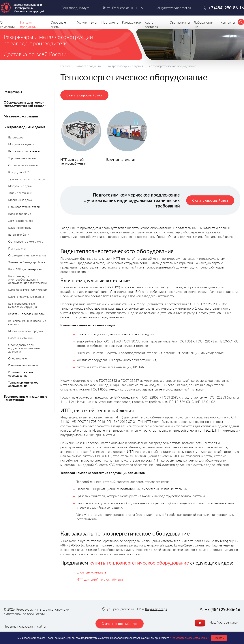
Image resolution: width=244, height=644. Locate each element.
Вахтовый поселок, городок (27, 314)
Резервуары (13, 92)
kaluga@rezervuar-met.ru (173, 8)
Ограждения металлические (27, 255)
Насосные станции (21, 338)
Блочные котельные (91, 572)
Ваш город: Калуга (76, 8)
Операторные (17, 358)
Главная (65, 66)
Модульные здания (21, 144)
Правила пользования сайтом (26, 626)
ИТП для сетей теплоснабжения (73, 161)
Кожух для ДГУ (18, 172)
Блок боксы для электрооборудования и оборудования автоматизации (28, 279)
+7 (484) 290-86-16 (226, 8)
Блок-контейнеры (20, 227)
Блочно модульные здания (26, 297)
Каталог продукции (89, 66)
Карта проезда (156, 609)
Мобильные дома (20, 200)
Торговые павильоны (22, 158)
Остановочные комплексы (26, 241)
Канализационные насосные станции (27, 322)
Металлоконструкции (21, 116)
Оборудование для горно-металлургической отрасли (25, 104)
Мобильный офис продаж (26, 331)
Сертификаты (180, 22)
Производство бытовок (24, 207)
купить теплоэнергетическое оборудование (139, 563)
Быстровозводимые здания (125, 66)
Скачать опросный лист (84, 95)
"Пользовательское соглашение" (189, 638)
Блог (94, 22)
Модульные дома (20, 186)
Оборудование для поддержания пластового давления (25, 348)
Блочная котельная (121, 160)
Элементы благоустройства (27, 262)
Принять (219, 638)
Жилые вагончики (20, 193)
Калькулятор (131, 22)
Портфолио (110, 22)
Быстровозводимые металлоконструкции (22, 305)
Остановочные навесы (23, 165)
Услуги (82, 22)
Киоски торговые (20, 214)
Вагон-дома (16, 137)
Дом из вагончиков (21, 221)
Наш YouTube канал (224, 622)
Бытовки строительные (24, 151)
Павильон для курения (23, 365)
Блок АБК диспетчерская (25, 269)
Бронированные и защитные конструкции (25, 398)
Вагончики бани (19, 234)
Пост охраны (17, 248)
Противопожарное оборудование (21, 374)
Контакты (228, 22)
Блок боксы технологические (28, 290)
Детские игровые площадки (27, 179)
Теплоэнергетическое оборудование (23, 384)
